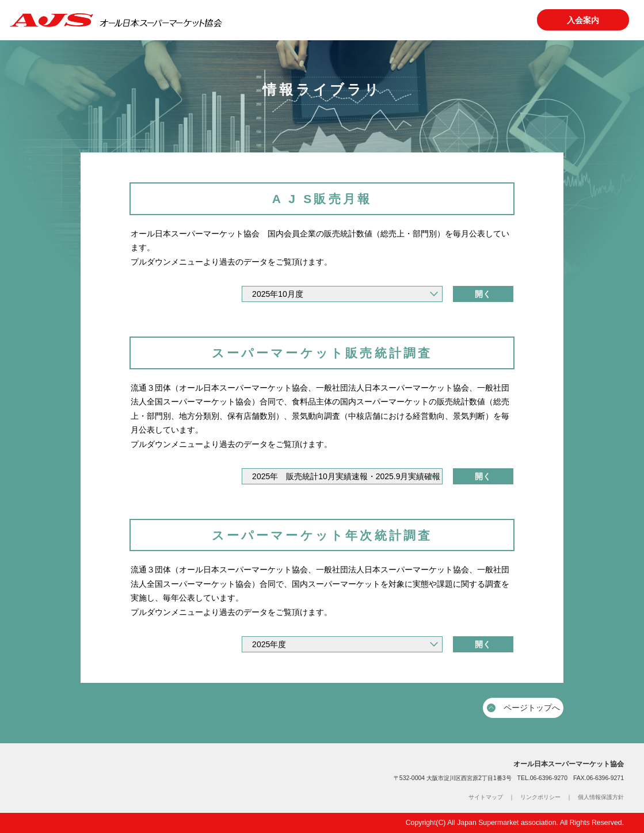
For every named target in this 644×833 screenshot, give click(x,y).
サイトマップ (486, 797)
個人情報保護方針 (601, 797)
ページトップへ (523, 708)
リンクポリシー (540, 797)
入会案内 (583, 20)
